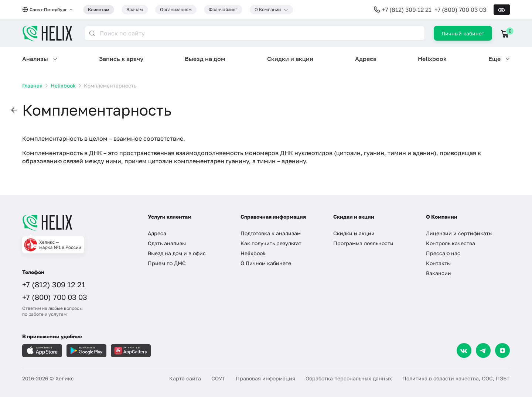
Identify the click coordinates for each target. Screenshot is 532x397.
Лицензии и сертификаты (459, 233)
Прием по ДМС (167, 263)
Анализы (35, 59)
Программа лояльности (363, 243)
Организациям (176, 9)
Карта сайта (185, 378)
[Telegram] (483, 350)
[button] (14, 110)
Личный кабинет (463, 33)
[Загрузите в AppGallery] (131, 351)
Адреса (366, 59)
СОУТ (218, 378)
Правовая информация (265, 378)
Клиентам (99, 9)
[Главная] (78, 223)
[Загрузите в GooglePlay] (86, 351)
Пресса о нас (443, 253)
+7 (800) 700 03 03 (460, 10)
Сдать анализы (167, 243)
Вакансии (439, 273)
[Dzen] (502, 350)
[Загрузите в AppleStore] (42, 351)
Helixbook (432, 59)
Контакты (438, 263)
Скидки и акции (290, 59)
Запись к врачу (121, 59)
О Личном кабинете (266, 263)
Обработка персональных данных (349, 378)
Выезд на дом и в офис (177, 253)
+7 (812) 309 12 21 (407, 10)
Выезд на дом (205, 59)
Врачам (135, 9)
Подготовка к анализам (271, 233)
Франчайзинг (223, 9)
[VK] (464, 350)
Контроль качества (451, 243)
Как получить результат (271, 243)
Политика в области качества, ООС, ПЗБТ (456, 378)
